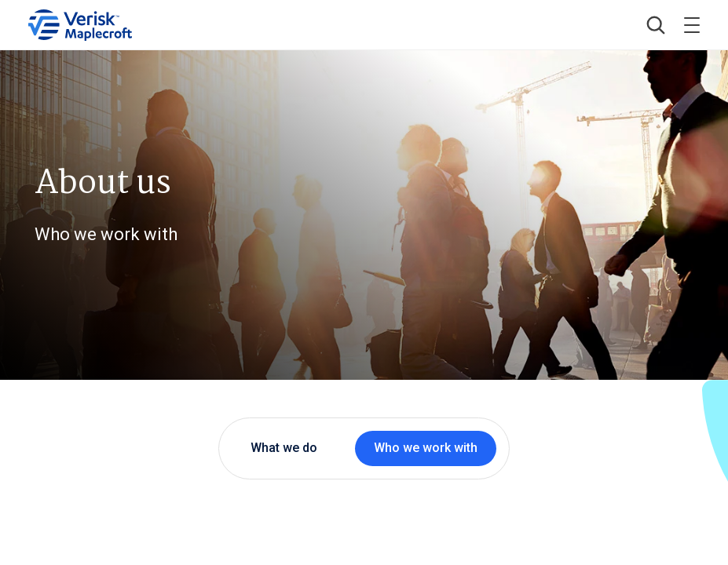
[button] (656, 25)
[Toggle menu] (692, 25)
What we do (284, 448)
